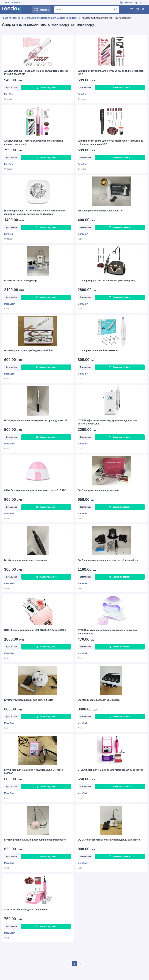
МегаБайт (83, 234)
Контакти (16, 2)
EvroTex (8, 94)
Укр (136, 3)
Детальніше (12, 88)
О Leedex (6, 2)
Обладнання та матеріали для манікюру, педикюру (51, 18)
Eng (145, 3)
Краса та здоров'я (11, 18)
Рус (141, 3)
